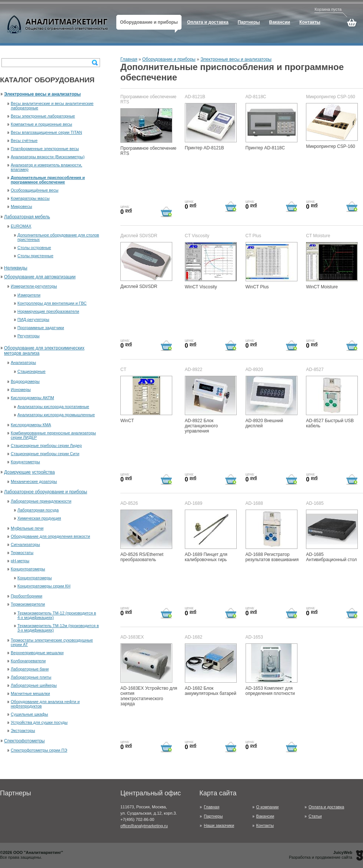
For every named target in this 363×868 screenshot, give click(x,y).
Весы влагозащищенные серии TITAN (46, 132)
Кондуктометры (25, 462)
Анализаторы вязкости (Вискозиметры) (48, 157)
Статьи (315, 816)
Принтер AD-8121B (211, 127)
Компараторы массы (30, 198)
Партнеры (213, 816)
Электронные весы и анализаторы (42, 94)
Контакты (265, 825)
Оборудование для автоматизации (40, 277)
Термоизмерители (28, 604)
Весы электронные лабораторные (43, 116)
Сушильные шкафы (29, 714)
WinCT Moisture (332, 266)
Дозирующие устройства (29, 472)
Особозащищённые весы (35, 190)
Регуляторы (29, 336)
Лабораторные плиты (31, 677)
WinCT (146, 400)
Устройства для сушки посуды (39, 722)
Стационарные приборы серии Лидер (46, 445)
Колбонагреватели (28, 661)
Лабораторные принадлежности (41, 501)
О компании (268, 807)
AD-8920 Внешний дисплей (272, 402)
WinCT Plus (272, 266)
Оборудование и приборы (169, 59)
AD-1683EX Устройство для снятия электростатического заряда (149, 675)
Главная (129, 59)
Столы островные (34, 248)
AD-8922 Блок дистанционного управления (211, 405)
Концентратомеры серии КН (44, 586)
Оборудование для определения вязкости (50, 536)
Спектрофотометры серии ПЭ (39, 750)
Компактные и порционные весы (41, 124)
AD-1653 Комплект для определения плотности (272, 670)
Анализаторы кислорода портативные (53, 407)
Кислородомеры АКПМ (32, 398)
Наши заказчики (219, 825)
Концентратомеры (28, 569)
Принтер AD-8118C (272, 127)
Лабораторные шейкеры (34, 685)
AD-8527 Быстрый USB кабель (332, 402)
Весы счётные (24, 140)
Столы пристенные (35, 256)
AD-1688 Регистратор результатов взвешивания (272, 536)
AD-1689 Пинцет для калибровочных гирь (211, 536)
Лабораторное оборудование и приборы (46, 492)
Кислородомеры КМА (31, 425)
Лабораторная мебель (27, 217)
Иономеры (21, 390)
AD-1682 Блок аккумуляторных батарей (211, 670)
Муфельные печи (27, 528)
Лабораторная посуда (38, 510)
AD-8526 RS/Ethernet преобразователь (146, 536)
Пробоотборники (26, 596)
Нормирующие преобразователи (48, 311)
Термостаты (22, 553)
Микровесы (21, 206)
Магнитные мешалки (30, 693)
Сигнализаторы (25, 544)
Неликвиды (16, 268)
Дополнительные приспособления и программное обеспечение (48, 180)
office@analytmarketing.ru (144, 826)
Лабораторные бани (30, 669)
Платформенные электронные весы (45, 149)
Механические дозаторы (34, 481)
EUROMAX (21, 226)
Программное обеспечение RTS (148, 132)
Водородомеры (25, 381)
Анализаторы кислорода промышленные (56, 415)
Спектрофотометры (24, 741)
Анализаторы (23, 362)
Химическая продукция (39, 518)
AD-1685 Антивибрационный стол (332, 536)
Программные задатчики (41, 328)
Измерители (29, 295)
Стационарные (31, 371)
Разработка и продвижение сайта (321, 855)
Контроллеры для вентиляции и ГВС (52, 303)
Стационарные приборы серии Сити (45, 454)
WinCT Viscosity (211, 266)
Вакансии (265, 816)
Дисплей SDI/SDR (146, 266)
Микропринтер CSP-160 (332, 126)
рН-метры (20, 561)
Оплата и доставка (326, 807)
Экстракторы (23, 730)
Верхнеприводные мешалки (37, 653)
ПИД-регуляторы (33, 319)
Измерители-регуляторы (34, 286)
